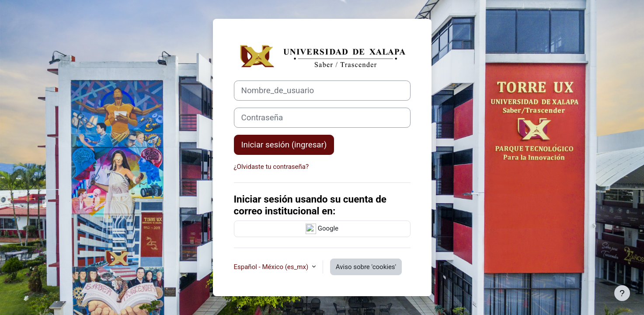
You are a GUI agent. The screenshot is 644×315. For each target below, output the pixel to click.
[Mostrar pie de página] (622, 293)
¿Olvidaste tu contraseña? (272, 167)
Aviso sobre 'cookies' (366, 267)
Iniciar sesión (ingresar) (284, 145)
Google (322, 229)
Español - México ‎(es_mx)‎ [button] (272, 267)
